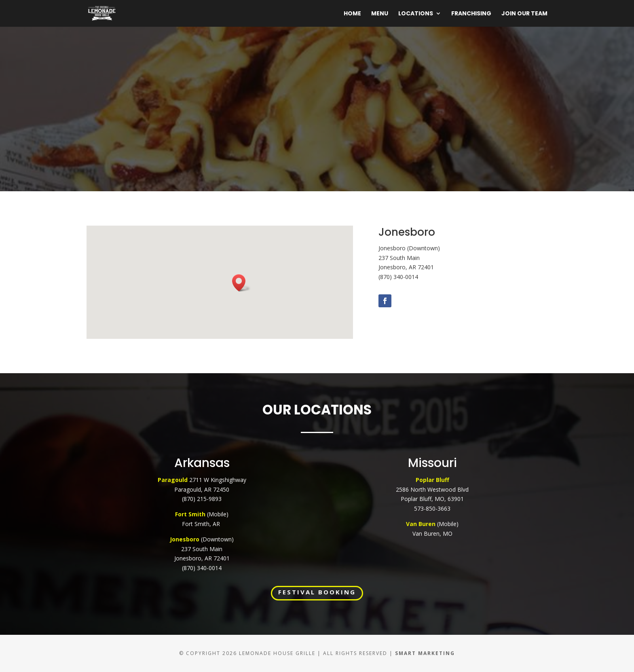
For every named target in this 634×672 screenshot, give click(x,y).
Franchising (471, 14)
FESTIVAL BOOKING (317, 592)
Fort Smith (191, 514)
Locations (416, 14)
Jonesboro (185, 539)
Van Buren (421, 524)
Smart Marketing (425, 653)
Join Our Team (524, 14)
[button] (241, 283)
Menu (380, 14)
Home (352, 14)
